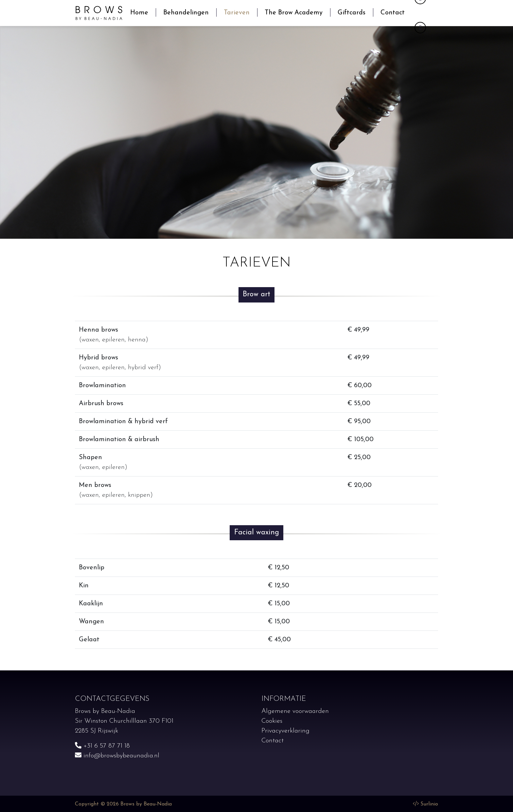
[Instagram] (420, 28)
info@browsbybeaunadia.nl (117, 756)
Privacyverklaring (285, 731)
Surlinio (429, 804)
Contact (273, 741)
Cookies (272, 721)
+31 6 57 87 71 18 (102, 746)
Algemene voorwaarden (295, 711)
